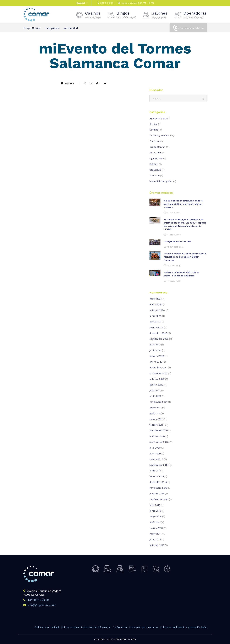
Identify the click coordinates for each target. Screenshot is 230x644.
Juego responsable (117, 639)
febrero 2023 (157, 356)
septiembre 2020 (159, 442)
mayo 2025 (156, 299)
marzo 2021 (156, 419)
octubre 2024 (157, 310)
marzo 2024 (156, 327)
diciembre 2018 (158, 482)
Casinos (93, 15)
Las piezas (52, 28)
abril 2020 (155, 453)
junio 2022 (155, 396)
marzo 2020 (156, 459)
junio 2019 (155, 471)
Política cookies (70, 627)
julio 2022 (155, 390)
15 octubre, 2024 (176, 247)
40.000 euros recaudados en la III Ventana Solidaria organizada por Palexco (184, 204)
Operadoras (195, 15)
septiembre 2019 (159, 465)
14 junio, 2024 (174, 266)
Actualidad (71, 28)
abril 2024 (155, 322)
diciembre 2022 (158, 367)
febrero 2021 (157, 425)
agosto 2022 (156, 385)
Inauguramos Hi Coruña (177, 241)
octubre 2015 (157, 545)
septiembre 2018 (159, 499)
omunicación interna (191, 28)
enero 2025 (156, 304)
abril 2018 (155, 522)
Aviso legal (100, 639)
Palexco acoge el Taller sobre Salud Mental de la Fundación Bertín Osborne (185, 257)
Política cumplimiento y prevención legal (184, 627)
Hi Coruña (155, 153)
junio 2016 (155, 539)
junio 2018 (155, 511)
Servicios (154, 176)
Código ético (120, 627)
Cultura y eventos (160, 135)
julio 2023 (155, 345)
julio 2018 (155, 505)
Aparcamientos (158, 118)
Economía (155, 141)
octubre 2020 (157, 436)
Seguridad (155, 170)
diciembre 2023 (158, 333)
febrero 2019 (157, 476)
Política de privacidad (47, 627)
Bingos (126, 15)
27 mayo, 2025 (174, 213)
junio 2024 (155, 316)
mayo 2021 (155, 408)
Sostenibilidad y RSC (161, 181)
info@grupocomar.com (42, 605)
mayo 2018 (155, 517)
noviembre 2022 (159, 373)
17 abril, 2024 (174, 281)
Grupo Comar (32, 28)
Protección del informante (96, 627)
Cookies (132, 639)
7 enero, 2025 (174, 235)
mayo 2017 (156, 534)
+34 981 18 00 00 (38, 600)
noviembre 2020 (159, 431)
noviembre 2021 (158, 402)
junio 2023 (155, 350)
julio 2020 (155, 448)
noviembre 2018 (158, 488)
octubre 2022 (157, 379)
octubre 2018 (157, 494)
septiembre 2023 (159, 339)
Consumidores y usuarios (144, 627)
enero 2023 (156, 362)
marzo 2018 (156, 528)
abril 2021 (155, 413)
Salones (159, 15)
